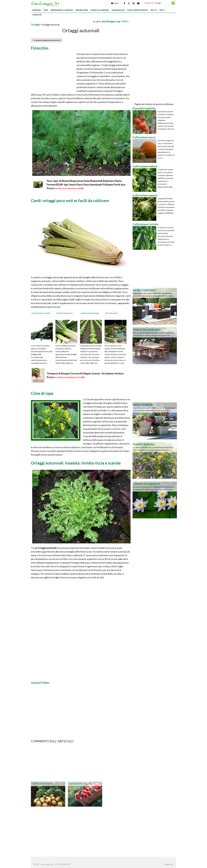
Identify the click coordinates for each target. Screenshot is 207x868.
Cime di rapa (42, 393)
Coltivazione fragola (80, 784)
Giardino (37, 10)
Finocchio (40, 48)
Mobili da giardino (100, 10)
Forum (115, 3)
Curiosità (37, 15)
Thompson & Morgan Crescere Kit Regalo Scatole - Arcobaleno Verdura (85, 373)
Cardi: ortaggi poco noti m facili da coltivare (70, 201)
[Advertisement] (62, 21)
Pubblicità (169, 864)
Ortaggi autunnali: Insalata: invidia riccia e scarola (76, 463)
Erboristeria (82, 10)
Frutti (154, 10)
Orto (162, 10)
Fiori (46, 10)
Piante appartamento (138, 10)
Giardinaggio (118, 10)
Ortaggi (35, 25)
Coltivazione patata (42, 784)
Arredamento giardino (62, 10)
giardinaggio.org (111, 21)
